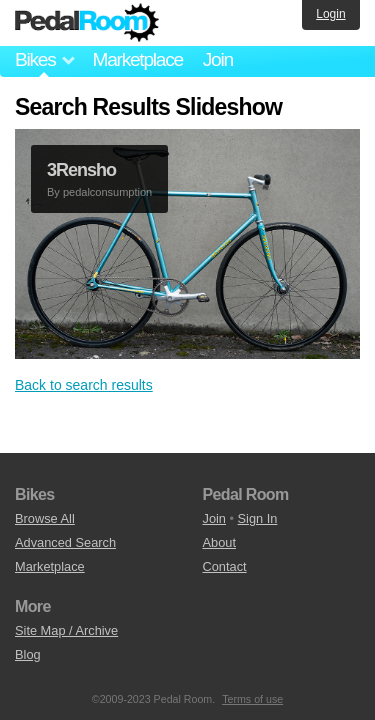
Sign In (258, 518)
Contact (225, 566)
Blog (28, 654)
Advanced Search (65, 542)
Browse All (45, 518)
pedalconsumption (107, 192)
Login (330, 14)
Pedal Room (87, 23)
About (219, 542)
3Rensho (81, 170)
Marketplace (137, 59)
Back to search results (84, 385)
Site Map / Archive (66, 630)
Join (218, 59)
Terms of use (252, 699)
